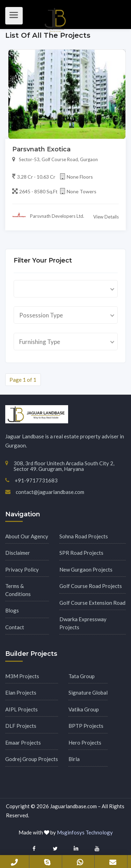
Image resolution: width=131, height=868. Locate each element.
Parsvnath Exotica (41, 149)
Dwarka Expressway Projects (83, 623)
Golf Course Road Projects (91, 586)
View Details (106, 217)
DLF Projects (21, 726)
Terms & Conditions (18, 590)
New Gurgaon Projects (86, 569)
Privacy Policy (22, 569)
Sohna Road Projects (84, 536)
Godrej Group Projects (32, 759)
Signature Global (88, 693)
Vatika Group (84, 709)
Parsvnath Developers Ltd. (48, 216)
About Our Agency (27, 536)
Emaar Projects (23, 743)
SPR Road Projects (81, 553)
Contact (15, 627)
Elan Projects (21, 693)
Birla (74, 759)
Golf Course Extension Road (92, 603)
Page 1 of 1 (23, 380)
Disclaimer (18, 553)
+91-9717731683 (14, 862)
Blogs (12, 610)
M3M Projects (22, 676)
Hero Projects (85, 743)
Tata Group (82, 676)
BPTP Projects (86, 726)
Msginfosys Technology (85, 832)
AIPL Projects (21, 709)
